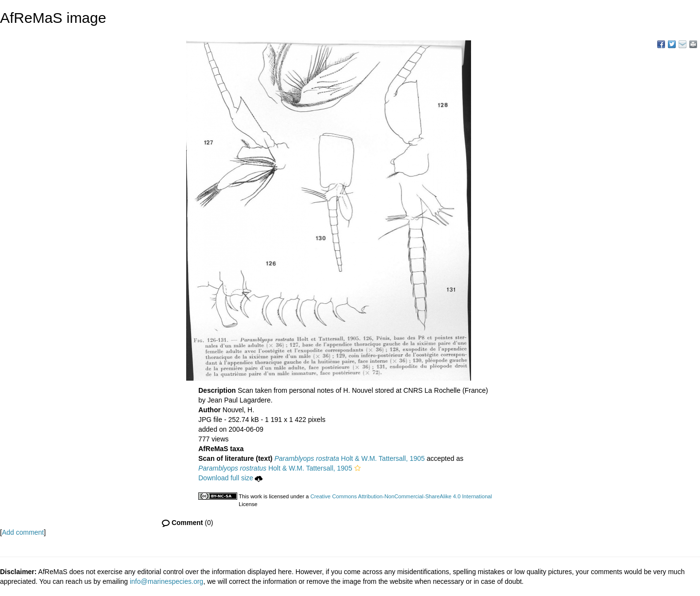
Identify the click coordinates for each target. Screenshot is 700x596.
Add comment (23, 532)
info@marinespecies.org (166, 581)
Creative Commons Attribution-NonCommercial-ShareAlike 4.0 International (401, 496)
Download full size (230, 478)
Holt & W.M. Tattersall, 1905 (349, 458)
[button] (358, 468)
